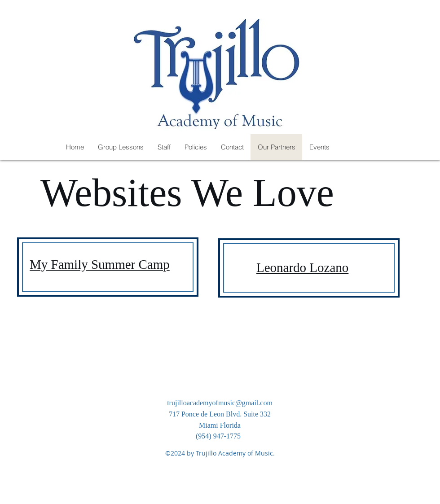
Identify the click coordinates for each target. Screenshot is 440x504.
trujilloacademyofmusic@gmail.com (220, 403)
